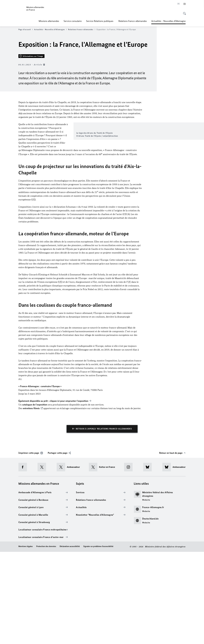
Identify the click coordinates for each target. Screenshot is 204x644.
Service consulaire (73, 21)
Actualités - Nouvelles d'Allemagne (168, 21)
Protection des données (46, 639)
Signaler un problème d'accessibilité (98, 639)
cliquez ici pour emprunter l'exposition (69, 493)
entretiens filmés (31, 500)
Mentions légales (26, 639)
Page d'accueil (26, 30)
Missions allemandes (49, 21)
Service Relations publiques (100, 21)
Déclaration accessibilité (70, 639)
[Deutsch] (179, 4)
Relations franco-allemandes (133, 21)
